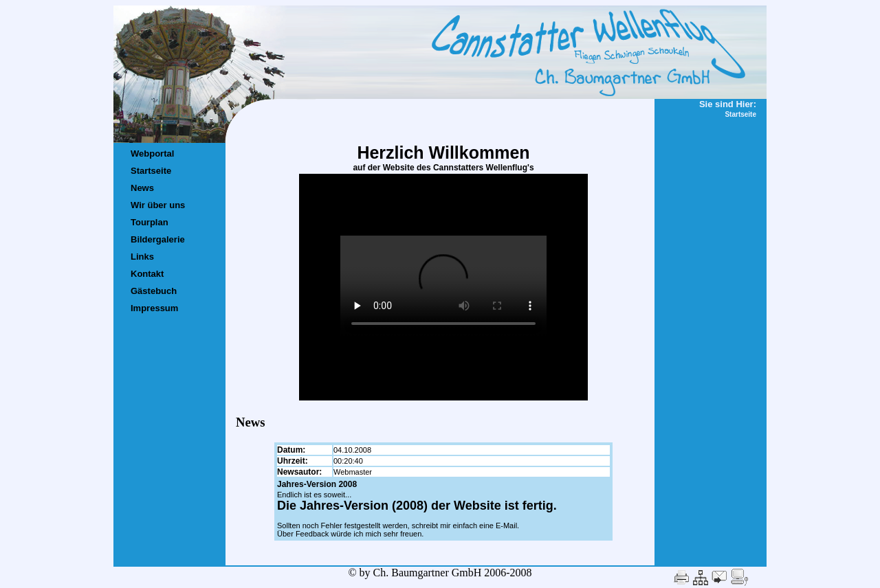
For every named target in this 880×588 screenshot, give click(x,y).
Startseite (151, 171)
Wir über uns (158, 205)
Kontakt (147, 274)
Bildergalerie (158, 239)
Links (142, 257)
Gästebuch (154, 291)
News (142, 188)
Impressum (154, 308)
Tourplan (150, 222)
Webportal (152, 154)
